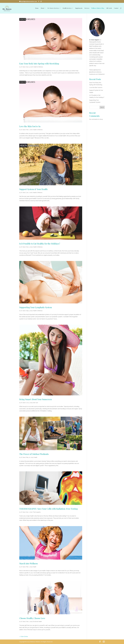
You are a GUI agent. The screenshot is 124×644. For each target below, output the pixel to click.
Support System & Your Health (33, 189)
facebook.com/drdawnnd (97, 74)
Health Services (67, 8)
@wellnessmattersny (95, 72)
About (42, 8)
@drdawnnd (97, 70)
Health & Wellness (38, 67)
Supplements (79, 8)
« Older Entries (24, 637)
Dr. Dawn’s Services (53, 8)
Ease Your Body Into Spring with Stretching (39, 64)
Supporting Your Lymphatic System (36, 307)
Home (37, 8)
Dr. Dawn (23, 67)
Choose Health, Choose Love (32, 618)
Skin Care (36, 403)
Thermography (37, 512)
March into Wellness (29, 563)
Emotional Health (37, 622)
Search (102, 107)
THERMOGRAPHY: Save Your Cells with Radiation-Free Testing (49, 509)
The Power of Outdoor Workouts (34, 454)
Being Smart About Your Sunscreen (36, 399)
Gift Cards (109, 8)
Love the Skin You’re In (30, 126)
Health (36, 457)
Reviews (87, 8)
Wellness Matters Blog (98, 8)
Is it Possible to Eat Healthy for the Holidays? (40, 244)
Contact (116, 8)
